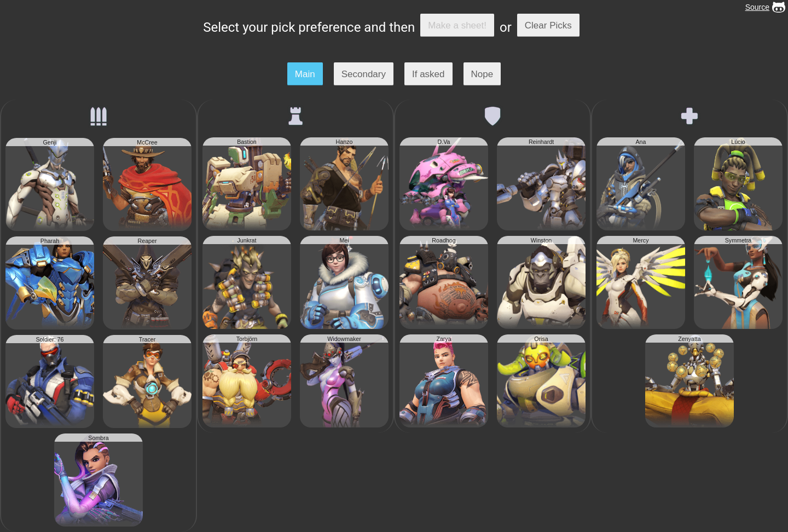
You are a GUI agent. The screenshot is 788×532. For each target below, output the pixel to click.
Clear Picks (548, 25)
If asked (428, 74)
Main (305, 74)
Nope (482, 74)
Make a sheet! (457, 25)
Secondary (364, 74)
